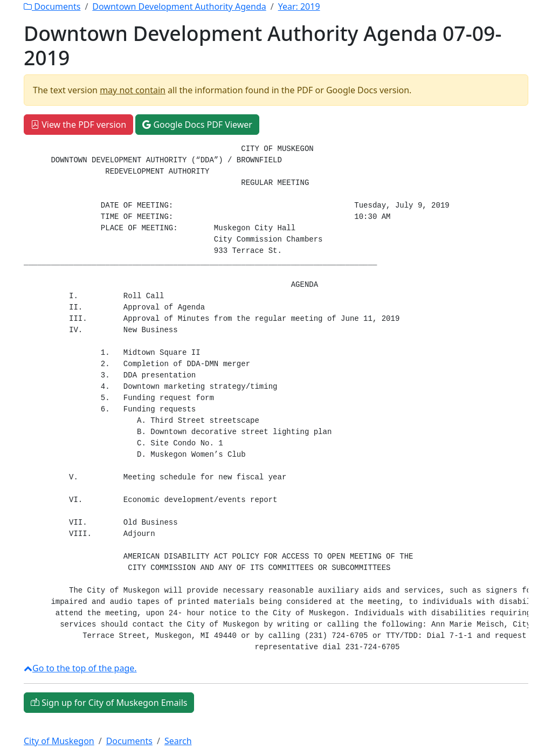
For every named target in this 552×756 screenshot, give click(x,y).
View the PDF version (78, 125)
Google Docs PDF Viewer (197, 125)
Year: (299, 6)
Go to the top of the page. (80, 668)
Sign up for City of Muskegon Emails (109, 703)
